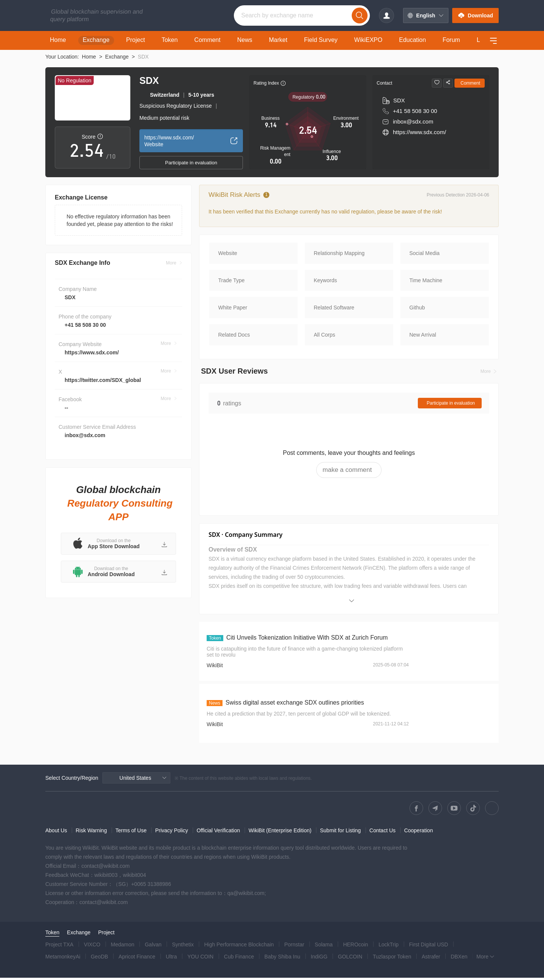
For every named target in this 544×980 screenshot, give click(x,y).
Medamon (122, 947)
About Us (56, 833)
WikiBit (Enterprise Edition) (280, 833)
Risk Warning (91, 833)
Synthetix (183, 947)
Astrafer (431, 959)
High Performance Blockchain (239, 947)
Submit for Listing (340, 833)
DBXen (459, 959)
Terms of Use (131, 833)
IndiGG (319, 959)
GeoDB (99, 959)
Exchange (117, 57)
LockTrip (389, 947)
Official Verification (218, 833)
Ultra (172, 959)
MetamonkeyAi (63, 959)
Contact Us (382, 833)
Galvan (153, 947)
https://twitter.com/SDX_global (103, 388)
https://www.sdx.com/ (92, 360)
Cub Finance (239, 959)
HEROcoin (355, 947)
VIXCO (92, 947)
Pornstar (294, 947)
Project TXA (59, 947)
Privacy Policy (172, 833)
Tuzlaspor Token (392, 959)
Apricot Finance (137, 959)
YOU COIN (200, 959)
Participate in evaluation (191, 163)
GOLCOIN (350, 959)
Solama (324, 947)
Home (89, 57)
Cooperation (419, 833)
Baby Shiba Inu (282, 959)
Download (475, 15)
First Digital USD (429, 947)
